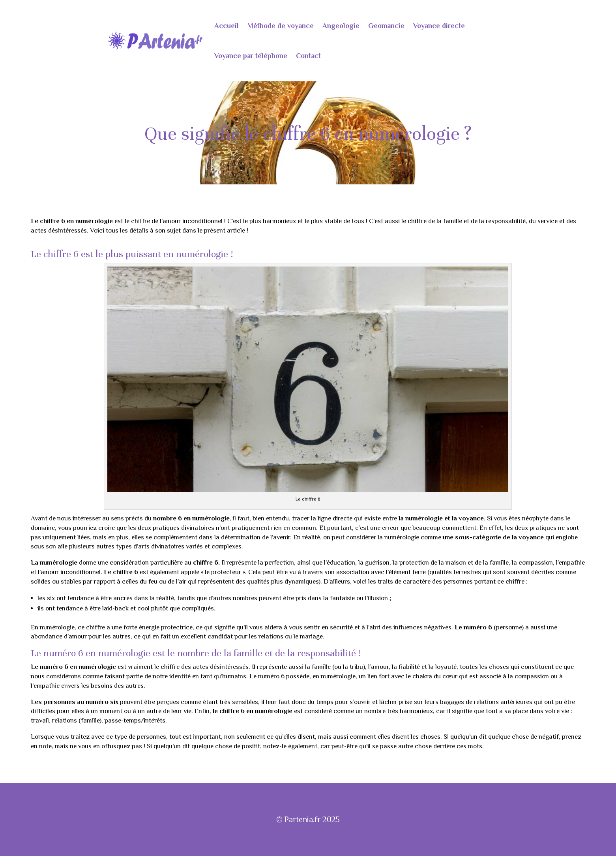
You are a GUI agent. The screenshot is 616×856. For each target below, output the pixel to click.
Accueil (227, 26)
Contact (308, 56)
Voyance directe (439, 26)
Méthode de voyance (281, 26)
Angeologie (341, 26)
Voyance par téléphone (251, 56)
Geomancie (386, 26)
